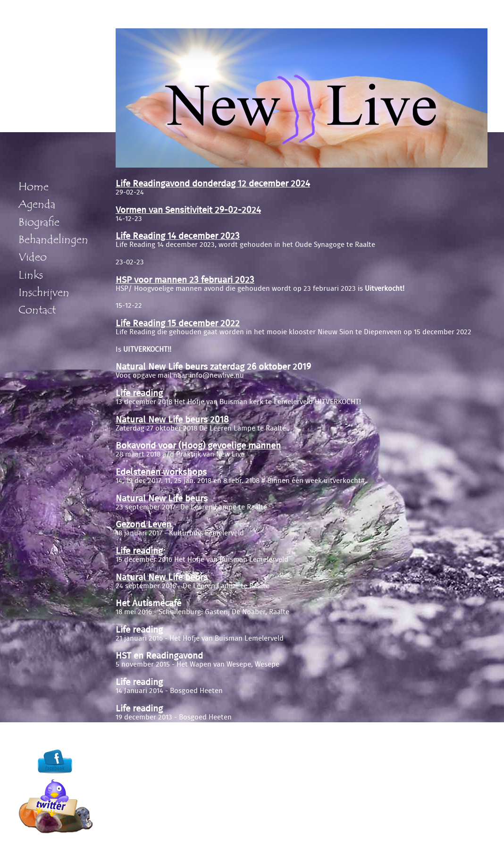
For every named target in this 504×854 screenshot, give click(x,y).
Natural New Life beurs (162, 499)
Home (34, 187)
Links (31, 275)
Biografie (39, 222)
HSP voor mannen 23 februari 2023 (185, 280)
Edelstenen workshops (161, 472)
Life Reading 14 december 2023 (178, 236)
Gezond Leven (143, 525)
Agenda (37, 204)
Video (33, 257)
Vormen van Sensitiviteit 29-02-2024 (188, 210)
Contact (37, 310)
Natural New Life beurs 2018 (172, 420)
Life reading (139, 393)
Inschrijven (44, 293)
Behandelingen (53, 240)
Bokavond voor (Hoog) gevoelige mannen (198, 446)
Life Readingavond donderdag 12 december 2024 (213, 184)
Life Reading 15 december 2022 (178, 324)
